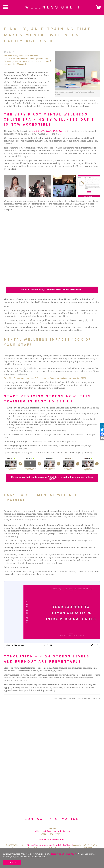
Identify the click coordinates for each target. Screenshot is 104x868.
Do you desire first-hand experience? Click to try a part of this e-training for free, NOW (52, 478)
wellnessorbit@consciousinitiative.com (52, 831)
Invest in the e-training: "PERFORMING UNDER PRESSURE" (52, 290)
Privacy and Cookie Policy (64, 854)
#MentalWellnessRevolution (52, 840)
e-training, (49, 131)
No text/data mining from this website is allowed (50, 845)
